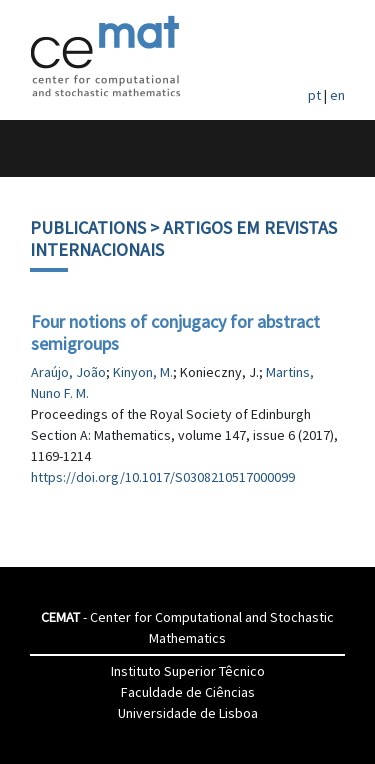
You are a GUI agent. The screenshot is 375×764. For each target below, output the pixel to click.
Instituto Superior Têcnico (188, 671)
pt (314, 95)
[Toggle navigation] (36, 148)
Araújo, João (68, 372)
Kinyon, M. (143, 372)
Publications (88, 227)
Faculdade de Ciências (188, 692)
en (337, 95)
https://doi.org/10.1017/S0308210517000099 (163, 477)
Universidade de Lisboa (188, 713)
